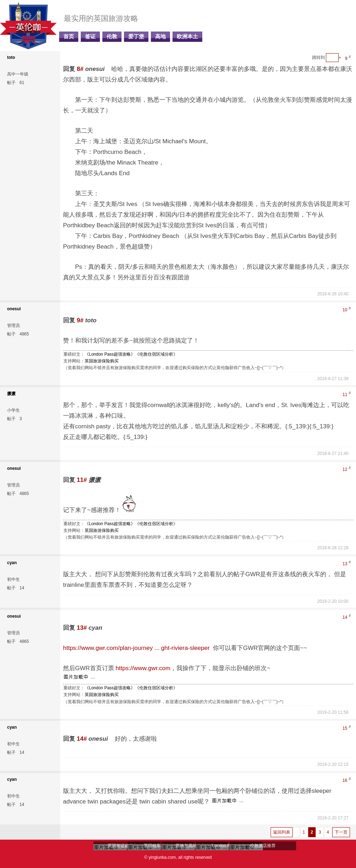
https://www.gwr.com (143, 668)
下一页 (341, 832)
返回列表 (282, 832)
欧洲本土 (187, 37)
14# (82, 739)
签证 (90, 37)
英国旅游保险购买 (102, 361)
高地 (160, 37)
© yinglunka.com (160, 857)
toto (11, 57)
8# (80, 69)
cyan (12, 563)
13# (82, 628)
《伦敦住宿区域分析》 (156, 354)
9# (80, 320)
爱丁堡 (136, 37)
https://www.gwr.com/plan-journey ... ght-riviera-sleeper (136, 648)
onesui (14, 309)
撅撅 (11, 394)
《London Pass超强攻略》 (110, 354)
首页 (69, 37)
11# (82, 480)
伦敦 (112, 37)
